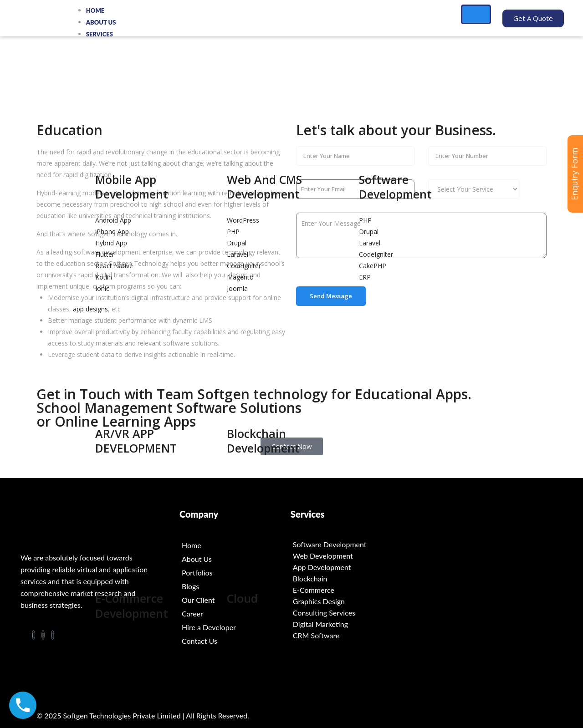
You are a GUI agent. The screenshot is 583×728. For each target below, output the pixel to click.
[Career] (235, 614)
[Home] (235, 545)
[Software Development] (346, 544)
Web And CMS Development (264, 187)
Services (100, 34)
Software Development (395, 187)
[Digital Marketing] (346, 624)
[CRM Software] (346, 635)
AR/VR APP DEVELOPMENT (136, 441)
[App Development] (346, 567)
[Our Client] (235, 600)
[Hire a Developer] (235, 627)
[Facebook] (33, 635)
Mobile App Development (132, 187)
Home (95, 10)
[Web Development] (346, 556)
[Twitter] (53, 635)
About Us (101, 22)
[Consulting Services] (346, 613)
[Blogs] (235, 586)
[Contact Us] (235, 641)
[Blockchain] (346, 578)
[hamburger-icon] (476, 14)
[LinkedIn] (43, 635)
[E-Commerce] (346, 590)
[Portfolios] (235, 573)
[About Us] (235, 559)
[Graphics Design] (346, 601)
